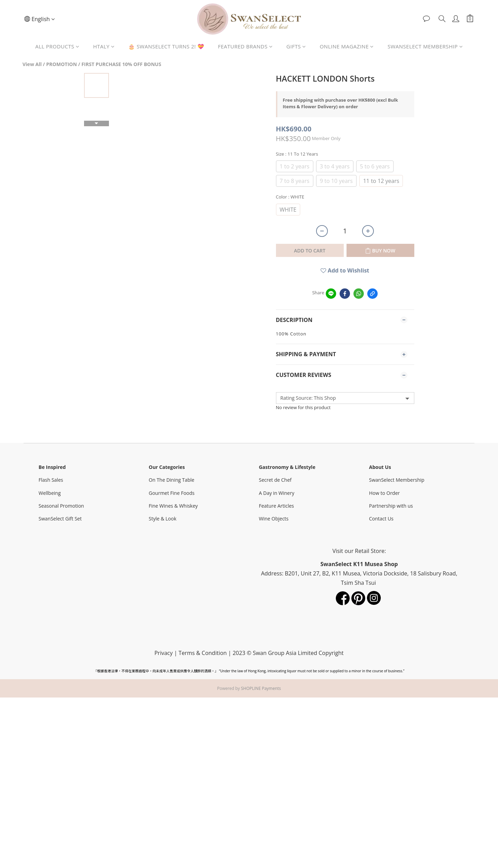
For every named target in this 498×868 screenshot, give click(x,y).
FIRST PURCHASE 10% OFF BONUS (121, 64)
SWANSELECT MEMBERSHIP (425, 46)
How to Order (385, 493)
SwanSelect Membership (397, 480)
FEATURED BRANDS (245, 46)
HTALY (104, 46)
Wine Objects (274, 519)
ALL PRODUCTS (57, 46)
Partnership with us (392, 506)
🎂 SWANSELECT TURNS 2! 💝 (166, 46)
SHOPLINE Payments (261, 688)
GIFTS (296, 46)
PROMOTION (62, 64)
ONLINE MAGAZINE (347, 46)
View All (32, 64)
